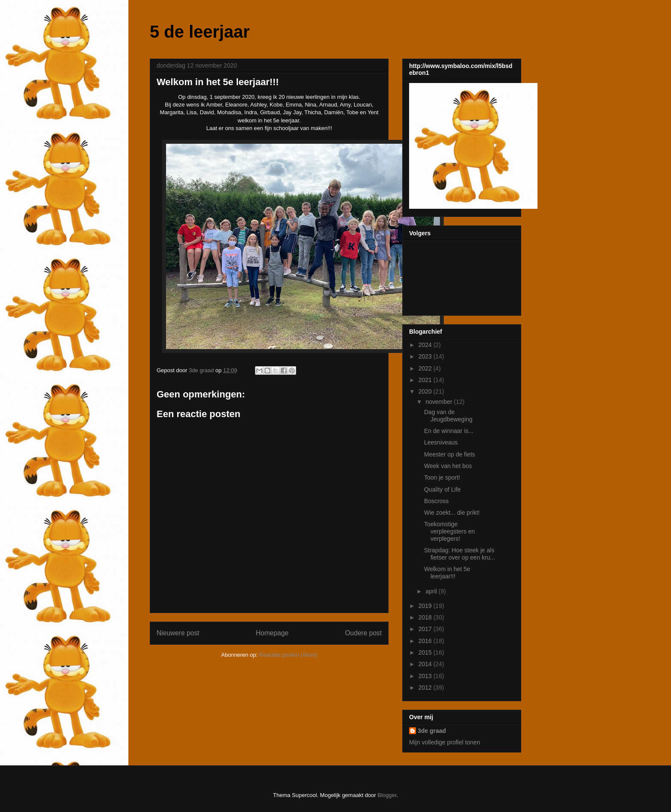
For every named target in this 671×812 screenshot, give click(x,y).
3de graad (432, 731)
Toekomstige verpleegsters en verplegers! (450, 531)
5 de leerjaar (200, 32)
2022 (426, 368)
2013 (426, 676)
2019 (426, 606)
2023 (426, 356)
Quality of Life (442, 489)
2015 (426, 652)
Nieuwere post (178, 633)
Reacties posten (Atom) (288, 655)
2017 (426, 629)
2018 (426, 617)
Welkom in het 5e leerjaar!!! (447, 573)
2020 (426, 391)
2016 (426, 641)
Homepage (272, 633)
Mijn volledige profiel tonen (445, 742)
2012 (426, 688)
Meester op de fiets (450, 454)
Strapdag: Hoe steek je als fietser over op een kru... (460, 554)
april (432, 591)
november (439, 402)
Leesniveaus (441, 442)
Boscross (436, 501)
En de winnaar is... (449, 431)
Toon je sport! (442, 477)
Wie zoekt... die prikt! (452, 513)
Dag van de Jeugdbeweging (448, 416)
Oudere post (363, 633)
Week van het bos (448, 466)
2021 (426, 380)
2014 (426, 664)
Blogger (387, 795)
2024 (426, 345)
